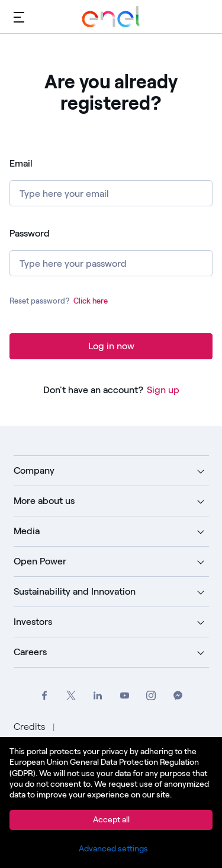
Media (27, 531)
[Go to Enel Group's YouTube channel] (125, 696)
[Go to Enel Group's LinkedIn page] (98, 696)
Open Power (40, 561)
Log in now (111, 346)
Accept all (111, 820)
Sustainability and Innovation (75, 591)
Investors (33, 622)
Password (30, 233)
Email (21, 163)
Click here (91, 301)
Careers (30, 652)
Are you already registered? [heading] (111, 92)
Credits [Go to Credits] (31, 727)
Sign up (163, 390)
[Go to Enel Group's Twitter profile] (71, 696)
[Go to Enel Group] (111, 17)
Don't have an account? (93, 390)
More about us (44, 501)
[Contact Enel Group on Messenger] (178, 696)
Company (34, 470)
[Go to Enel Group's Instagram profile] (151, 696)
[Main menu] (19, 17)
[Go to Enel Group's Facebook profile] (45, 696)
